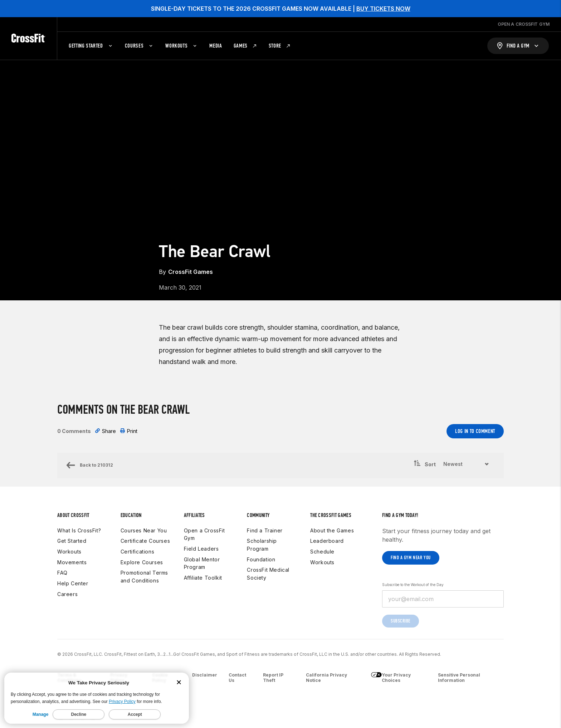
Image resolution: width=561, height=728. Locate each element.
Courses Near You (144, 530)
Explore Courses (142, 562)
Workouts (69, 552)
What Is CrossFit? (79, 530)
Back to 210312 (89, 465)
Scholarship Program (262, 545)
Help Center (73, 583)
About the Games (332, 530)
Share (106, 431)
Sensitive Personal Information (459, 678)
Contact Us (237, 678)
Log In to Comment (475, 431)
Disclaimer (205, 675)
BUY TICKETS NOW (383, 9)
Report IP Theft (273, 678)
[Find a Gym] (518, 46)
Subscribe (401, 621)
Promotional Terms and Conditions (144, 577)
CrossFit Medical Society (268, 574)
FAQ (62, 573)
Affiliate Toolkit (203, 578)
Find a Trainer (265, 530)
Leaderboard (327, 541)
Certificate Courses (145, 541)
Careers (67, 594)
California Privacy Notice (326, 678)
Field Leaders (201, 549)
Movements (72, 562)
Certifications (137, 552)
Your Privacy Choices (391, 678)
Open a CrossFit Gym (204, 534)
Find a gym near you (411, 558)
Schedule (322, 552)
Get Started (72, 541)
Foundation (261, 559)
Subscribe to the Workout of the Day (413, 585)
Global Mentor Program (202, 563)
